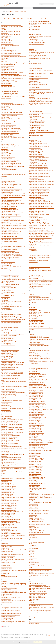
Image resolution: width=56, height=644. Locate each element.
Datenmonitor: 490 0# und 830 (9, 486)
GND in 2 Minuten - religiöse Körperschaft (11, 623)
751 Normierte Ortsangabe (8, 281)
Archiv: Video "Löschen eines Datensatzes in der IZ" (13, 393)
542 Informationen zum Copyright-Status (11, 214)
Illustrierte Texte (33, 51)
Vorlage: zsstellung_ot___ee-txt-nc (37, 477)
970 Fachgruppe (5, 332)
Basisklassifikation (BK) (7, 417)
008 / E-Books (5, 38)
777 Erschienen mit (6, 297)
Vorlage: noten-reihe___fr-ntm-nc (37, 447)
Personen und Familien (34, 275)
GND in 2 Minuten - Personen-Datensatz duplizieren (13, 621)
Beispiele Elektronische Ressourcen (10, 421)
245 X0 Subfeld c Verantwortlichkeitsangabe (12, 112)
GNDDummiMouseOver (34, 29)
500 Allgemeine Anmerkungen (8, 181)
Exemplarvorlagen (6, 573)
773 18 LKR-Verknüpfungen (8, 291)
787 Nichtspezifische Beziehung (9, 305)
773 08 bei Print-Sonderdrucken (9, 288)
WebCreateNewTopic (34, 548)
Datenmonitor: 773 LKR (7, 491)
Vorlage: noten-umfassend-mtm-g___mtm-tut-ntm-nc (41, 450)
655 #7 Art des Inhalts (7, 264)
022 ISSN (4, 49)
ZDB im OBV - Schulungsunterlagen (37, 598)
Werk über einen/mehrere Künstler (37, 566)
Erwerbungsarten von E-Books (8, 562)
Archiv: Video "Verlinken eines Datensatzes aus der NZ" (14, 396)
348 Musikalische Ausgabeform (9, 162)
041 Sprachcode (5, 68)
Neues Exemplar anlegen (35, 259)
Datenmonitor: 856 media (7, 494)
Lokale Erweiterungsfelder (35, 129)
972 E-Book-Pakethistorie (7, 340)
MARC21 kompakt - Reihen (35, 197)
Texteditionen (32, 335)
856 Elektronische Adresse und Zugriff (10, 316)
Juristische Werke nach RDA (36, 64)
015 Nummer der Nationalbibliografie (10, 46)
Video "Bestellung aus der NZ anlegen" (38, 386)
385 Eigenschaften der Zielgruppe (9, 170)
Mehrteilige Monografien (35, 221)
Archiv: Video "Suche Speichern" (9, 394)
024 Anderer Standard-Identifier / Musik (11, 55)
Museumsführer (33, 249)
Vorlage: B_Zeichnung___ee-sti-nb (37, 401)
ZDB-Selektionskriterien (35, 601)
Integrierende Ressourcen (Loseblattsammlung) (40, 58)
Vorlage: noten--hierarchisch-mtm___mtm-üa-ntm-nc (41, 442)
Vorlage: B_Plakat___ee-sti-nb (36, 400)
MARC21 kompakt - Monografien (37, 180)
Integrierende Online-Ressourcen (37, 57)
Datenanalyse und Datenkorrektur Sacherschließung (13, 478)
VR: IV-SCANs (32, 501)
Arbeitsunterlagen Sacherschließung (10, 378)
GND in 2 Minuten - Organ (7, 618)
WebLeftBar (32, 552)
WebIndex (31, 550)
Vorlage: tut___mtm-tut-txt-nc (36, 469)
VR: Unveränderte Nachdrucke (36, 532)
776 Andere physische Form (8, 295)
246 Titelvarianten (6, 117)
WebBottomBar (33, 545)
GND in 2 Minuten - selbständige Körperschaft (40, 22)
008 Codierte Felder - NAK (7, 44)
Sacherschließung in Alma (35, 311)
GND (3, 612)
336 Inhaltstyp (5, 149)
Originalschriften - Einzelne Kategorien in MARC (40, 270)
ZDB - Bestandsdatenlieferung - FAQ (37, 585)
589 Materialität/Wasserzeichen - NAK (10, 233)
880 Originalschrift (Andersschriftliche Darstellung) (13, 319)
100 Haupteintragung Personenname (10, 92)
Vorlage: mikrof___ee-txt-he (35, 430)
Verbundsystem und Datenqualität (37, 376)
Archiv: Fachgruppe (6, 385)
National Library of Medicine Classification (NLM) (40, 257)
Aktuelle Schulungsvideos (7, 358)
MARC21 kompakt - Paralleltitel (36, 194)
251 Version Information (7, 127)
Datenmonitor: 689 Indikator (8, 489)
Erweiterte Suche (5, 561)
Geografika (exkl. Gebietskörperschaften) (11, 610)
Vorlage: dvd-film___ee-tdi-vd (36, 412)
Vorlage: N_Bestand (34, 436)
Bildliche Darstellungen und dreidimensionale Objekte (14, 467)
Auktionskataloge (6, 405)
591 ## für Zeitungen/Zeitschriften (9, 236)
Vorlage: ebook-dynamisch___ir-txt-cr (38, 417)
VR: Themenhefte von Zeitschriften (37, 531)
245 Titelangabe (5, 106)
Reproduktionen (33, 302)
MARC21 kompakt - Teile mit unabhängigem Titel (40, 206)
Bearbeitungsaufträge (6, 418)
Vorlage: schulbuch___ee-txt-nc (36, 461)
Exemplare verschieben (7, 569)
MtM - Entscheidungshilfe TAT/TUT (37, 229)
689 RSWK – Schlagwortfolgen (9, 270)
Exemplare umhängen (6, 567)
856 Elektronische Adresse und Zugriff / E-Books (13, 318)
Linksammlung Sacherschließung (37, 123)
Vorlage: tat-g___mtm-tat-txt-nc (36, 466)
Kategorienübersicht (34, 81)
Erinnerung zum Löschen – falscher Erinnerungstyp (13, 559)
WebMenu (31, 555)
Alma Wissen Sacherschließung (9, 361)
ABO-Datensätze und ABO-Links (9, 355)
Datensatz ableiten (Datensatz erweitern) (11, 523)
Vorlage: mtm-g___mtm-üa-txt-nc (37, 433)
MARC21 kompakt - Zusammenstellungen (39, 213)
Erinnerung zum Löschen (7, 558)
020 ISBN (4, 47)
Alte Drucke (4, 371)
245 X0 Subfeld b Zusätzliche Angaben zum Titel (13, 111)
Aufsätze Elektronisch (7, 402)
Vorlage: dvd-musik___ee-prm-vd (37, 414)
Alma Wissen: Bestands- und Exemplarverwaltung (13, 363)
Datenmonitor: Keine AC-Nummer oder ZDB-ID (12, 512)
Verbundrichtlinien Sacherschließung (38, 375)
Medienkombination (34, 216)
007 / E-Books (5, 30)
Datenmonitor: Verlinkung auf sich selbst (11, 519)
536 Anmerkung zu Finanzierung (9, 208)
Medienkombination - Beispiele (36, 217)
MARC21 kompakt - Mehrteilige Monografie (39, 169)
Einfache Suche (5, 548)
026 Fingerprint (5, 58)
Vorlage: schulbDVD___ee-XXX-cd (37, 460)
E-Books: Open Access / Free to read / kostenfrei (13, 545)
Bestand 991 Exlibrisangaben (8, 442)
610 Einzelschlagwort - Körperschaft (10, 249)
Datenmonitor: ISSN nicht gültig (9, 510)
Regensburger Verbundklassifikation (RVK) (39, 298)
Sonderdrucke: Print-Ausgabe (36, 322)
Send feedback (27, 638)
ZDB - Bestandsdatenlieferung (36, 584)
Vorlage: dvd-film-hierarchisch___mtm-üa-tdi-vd (40, 387)
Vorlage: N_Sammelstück (35, 453)
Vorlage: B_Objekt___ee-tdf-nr (36, 398)
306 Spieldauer (5, 147)
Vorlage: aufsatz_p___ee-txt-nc (36, 392)
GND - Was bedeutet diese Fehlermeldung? (11, 613)
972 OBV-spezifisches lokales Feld (9, 342)
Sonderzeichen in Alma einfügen (37, 323)
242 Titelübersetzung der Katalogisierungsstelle (12, 105)
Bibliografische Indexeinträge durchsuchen (11, 459)
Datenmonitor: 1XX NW (7, 482)
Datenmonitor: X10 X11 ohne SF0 (9, 521)
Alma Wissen (4, 360)
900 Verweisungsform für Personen (10, 328)
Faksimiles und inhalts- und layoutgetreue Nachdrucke (14, 583)
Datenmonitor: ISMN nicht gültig (9, 508)
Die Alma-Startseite (6, 529)
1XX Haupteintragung (6, 98)
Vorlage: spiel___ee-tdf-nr (35, 465)
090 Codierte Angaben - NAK (8, 87)
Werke (31, 567)
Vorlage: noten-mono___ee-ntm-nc (37, 446)
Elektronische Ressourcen (7, 551)
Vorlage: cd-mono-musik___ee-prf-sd (37, 405)
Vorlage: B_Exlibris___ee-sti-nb (36, 393)
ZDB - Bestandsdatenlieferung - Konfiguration (40, 587)
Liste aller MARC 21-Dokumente (36, 126)
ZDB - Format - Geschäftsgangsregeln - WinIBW (40, 588)
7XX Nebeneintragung (7, 310)
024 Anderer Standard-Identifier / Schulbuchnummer (14, 57)
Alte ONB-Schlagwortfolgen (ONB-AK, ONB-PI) (12, 372)
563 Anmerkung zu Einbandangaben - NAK (11, 224)
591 (2, 235)
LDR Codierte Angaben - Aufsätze (37, 111)
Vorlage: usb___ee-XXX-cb (35, 472)
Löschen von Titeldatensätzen (36, 135)
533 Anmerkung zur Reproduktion (9, 206)
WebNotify (31, 556)
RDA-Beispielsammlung (35, 296)
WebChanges (32, 547)
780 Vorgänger (5, 299)
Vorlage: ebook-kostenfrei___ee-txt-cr (38, 419)
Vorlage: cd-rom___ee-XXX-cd (36, 406)
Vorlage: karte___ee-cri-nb (35, 427)
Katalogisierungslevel (34, 80)
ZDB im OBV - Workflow (35, 599)
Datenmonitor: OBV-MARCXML (9, 515)
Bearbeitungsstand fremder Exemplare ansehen (12, 420)
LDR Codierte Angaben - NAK (36, 116)
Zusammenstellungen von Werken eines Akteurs (40, 610)
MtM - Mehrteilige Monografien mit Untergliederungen (42, 233)
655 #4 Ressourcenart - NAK (8, 262)
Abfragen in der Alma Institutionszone (10, 350)
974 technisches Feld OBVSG (8, 345)
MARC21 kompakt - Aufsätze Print (37, 145)
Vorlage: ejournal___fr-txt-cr (35, 422)
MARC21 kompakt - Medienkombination (38, 167)
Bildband (3, 461)
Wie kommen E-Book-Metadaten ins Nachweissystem (41, 574)
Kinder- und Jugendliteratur (35, 86)
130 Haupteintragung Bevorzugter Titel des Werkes (13, 96)
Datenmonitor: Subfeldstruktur (8, 518)
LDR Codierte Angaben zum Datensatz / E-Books (40, 118)
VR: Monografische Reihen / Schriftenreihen (39, 510)
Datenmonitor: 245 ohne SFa (8, 485)
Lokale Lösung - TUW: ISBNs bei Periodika (39, 130)
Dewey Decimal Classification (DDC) (10, 527)
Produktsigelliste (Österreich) (36, 286)
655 (2, 260)
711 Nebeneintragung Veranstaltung (10, 278)
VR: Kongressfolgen (34, 506)
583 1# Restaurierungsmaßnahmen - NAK (11, 232)
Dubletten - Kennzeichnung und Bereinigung (12, 538)
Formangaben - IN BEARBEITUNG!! (9, 591)
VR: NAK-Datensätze (34, 517)
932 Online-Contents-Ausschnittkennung (11, 331)
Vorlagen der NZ (33, 482)
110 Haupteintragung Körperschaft (9, 93)
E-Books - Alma (5, 543)
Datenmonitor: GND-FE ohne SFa (9, 504)
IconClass (31, 49)
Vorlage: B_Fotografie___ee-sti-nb (37, 395)
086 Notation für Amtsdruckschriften (10, 82)
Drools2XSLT (4, 537)
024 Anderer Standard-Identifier (9, 50)
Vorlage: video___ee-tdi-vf (35, 474)
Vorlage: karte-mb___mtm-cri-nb (36, 425)
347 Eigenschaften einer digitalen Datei (10, 160)
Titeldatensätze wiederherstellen (37, 344)
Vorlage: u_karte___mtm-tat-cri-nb (37, 471)
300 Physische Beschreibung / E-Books (10, 146)
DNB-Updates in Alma (6, 532)
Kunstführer (32, 97)
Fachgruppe (4, 582)
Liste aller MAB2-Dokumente (36, 124)
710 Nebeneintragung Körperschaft (10, 276)
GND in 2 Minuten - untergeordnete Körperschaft (40, 23)
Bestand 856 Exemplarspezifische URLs (11, 435)
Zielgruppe (32, 602)
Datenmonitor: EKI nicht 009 (8, 502)
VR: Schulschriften (33, 523)
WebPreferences (33, 558)
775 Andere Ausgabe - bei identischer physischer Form (14, 294)
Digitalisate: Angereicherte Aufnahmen (10, 531)
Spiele (30, 325)
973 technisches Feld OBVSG (8, 343)
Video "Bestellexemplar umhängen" (37, 384)
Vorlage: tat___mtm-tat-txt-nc (36, 468)
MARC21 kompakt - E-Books (36, 153)
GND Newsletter (33, 25)
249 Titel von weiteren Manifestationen (10, 122)
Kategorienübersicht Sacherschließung (38, 84)
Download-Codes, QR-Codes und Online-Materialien (13, 535)
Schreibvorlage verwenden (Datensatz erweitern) (40, 312)
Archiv (3, 380)
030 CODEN (4, 61)
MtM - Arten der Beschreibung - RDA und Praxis (40, 224)
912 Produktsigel (5, 329)
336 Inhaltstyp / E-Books (7, 151)
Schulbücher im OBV (34, 314)
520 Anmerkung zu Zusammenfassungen (11, 200)
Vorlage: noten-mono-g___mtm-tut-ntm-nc (39, 444)
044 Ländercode (5, 71)
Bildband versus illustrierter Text (9, 462)
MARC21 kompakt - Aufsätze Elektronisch (39, 143)
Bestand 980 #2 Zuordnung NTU (9, 439)
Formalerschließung (6, 589)
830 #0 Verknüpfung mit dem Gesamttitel (11, 315)
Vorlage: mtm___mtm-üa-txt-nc (36, 435)
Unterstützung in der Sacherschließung (38, 357)
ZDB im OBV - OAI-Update (35, 596)
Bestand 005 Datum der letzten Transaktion (11, 423)
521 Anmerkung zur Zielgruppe (9, 202)
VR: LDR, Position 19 (34, 507)
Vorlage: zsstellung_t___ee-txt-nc (37, 479)
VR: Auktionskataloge (34, 487)
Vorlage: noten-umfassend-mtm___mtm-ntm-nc (40, 452)
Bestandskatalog (5, 451)
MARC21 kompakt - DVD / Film (36, 151)
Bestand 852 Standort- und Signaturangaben (12, 428)
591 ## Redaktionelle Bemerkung (9, 240)
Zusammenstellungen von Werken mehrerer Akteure (41, 612)
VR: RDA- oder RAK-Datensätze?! (37, 520)
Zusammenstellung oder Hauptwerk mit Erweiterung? (41, 607)
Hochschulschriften (34, 39)
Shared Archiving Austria (35, 317)
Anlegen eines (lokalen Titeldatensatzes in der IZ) (13, 374)
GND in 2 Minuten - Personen (8, 620)
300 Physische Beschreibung (8, 144)
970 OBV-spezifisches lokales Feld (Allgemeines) (13, 334)
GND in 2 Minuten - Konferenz (8, 617)
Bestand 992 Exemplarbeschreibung (10, 443)
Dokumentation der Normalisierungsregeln (11, 534)
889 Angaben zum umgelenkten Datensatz (11, 323)
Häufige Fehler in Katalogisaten (36, 44)
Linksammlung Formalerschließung (37, 121)
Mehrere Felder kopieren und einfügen (38, 219)
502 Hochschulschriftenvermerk (9, 183)
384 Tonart (4, 168)
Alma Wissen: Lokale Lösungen (9, 366)
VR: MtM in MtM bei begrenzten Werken (38, 512)
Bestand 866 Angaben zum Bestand (10, 437)
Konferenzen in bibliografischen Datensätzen (39, 89)
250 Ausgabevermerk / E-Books (9, 125)
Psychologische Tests (34, 288)
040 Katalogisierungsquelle (8, 66)
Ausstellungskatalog (6, 412)
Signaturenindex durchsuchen (36, 320)
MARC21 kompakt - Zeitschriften (37, 211)
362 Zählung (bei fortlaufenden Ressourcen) (12, 163)
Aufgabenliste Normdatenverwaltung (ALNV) (12, 401)
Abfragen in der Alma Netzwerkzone (10, 352)
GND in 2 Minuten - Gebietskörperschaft (11, 615)
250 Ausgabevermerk (6, 124)
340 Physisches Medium (7, 158)
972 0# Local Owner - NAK (8, 339)
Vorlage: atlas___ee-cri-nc (35, 389)
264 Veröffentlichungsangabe (8, 136)
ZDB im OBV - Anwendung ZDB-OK (37, 595)
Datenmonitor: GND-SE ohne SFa (9, 505)
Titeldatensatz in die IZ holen (36, 336)
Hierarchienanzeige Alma (35, 35)
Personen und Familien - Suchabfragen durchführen (41, 280)
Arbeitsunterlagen (6, 377)
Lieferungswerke (33, 119)
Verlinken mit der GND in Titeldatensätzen (39, 379)
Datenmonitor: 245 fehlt (7, 483)
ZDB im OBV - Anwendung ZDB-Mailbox (38, 593)
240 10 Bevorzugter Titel (7, 103)
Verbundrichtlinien (33, 371)
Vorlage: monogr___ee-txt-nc (36, 431)
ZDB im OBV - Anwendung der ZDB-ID (38, 591)
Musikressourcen (33, 251)
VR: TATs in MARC (33, 529)
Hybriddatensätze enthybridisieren (37, 42)
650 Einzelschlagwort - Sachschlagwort (11, 254)
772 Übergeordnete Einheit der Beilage (10, 284)
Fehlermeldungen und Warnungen (9, 588)
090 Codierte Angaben (7, 85)
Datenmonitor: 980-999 (7, 496)
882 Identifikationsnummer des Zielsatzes (11, 321)
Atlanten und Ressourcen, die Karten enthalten (12, 399)
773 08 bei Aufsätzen (6, 286)
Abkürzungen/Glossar (7, 353)
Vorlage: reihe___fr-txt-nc (35, 457)
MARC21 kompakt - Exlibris (35, 154)
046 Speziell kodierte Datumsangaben (10, 74)
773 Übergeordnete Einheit (8, 292)
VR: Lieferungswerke (34, 509)
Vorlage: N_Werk (33, 455)
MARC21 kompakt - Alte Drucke (36, 142)
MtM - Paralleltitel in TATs (35, 241)
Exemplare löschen (6, 566)
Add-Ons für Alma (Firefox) (8, 356)
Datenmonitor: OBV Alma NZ (8, 513)
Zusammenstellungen (34, 609)
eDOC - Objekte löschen (7, 547)
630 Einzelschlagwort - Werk (8, 251)
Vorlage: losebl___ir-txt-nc (35, 428)
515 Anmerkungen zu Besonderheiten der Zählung (13, 195)
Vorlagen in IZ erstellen (34, 485)
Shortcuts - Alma (33, 318)
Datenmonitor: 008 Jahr (7, 480)
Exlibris (3, 575)
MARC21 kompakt (33, 140)
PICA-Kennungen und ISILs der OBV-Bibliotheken (40, 285)
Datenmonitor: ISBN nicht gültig (9, 507)
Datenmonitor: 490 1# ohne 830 (9, 488)
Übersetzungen (33, 617)
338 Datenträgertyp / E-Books (8, 157)
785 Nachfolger (5, 300)
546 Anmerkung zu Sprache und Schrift (10, 219)
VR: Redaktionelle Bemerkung (36, 521)
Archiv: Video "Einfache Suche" (9, 389)
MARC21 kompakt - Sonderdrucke (37, 200)
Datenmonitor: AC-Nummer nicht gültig (10, 501)
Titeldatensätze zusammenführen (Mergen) (39, 346)
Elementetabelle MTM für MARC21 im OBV (11, 553)
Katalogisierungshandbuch (13, 11)
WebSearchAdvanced (34, 563)
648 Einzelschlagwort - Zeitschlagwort (10, 253)
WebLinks (31, 553)
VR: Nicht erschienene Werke (36, 518)
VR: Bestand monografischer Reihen (37, 488)
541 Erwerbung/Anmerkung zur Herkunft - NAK (12, 213)
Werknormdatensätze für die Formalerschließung (40, 569)
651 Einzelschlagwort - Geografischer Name (12, 256)
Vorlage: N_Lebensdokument (36, 439)
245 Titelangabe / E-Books (8, 108)
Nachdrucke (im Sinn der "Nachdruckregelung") (40, 256)
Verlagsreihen (32, 378)
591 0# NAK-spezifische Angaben (9, 241)
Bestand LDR (4, 445)
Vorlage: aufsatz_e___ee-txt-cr (36, 390)
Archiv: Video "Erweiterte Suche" (9, 391)
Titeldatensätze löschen (35, 342)
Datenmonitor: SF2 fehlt (7, 516)
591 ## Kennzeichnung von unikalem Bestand (12, 238)
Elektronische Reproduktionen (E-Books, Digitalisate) (14, 550)
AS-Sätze (4, 397)
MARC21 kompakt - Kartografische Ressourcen (40, 164)
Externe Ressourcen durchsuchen (9, 577)
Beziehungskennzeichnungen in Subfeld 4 (11, 458)
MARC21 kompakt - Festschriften (37, 156)
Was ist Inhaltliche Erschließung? (37, 542)
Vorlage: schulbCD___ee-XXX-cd (36, 458)
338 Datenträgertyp (6, 155)
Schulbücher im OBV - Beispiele (36, 315)
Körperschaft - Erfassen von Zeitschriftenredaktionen (41, 102)
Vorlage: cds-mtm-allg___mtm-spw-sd (38, 408)
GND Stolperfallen (33, 28)
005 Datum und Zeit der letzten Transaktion (11, 25)
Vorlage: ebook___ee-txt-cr (35, 420)
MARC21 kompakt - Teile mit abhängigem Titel (40, 202)
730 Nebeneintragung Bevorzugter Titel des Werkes (13, 280)
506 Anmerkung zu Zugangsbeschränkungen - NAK (13, 194)
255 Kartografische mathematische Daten (11, 128)
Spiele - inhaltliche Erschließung (36, 326)
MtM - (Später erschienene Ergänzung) (38, 222)
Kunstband (32, 95)
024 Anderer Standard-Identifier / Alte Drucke (12, 52)
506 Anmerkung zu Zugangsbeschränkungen (12, 189)
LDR (30, 110)
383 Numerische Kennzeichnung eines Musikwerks (13, 166)
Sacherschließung (33, 309)
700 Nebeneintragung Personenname (10, 275)
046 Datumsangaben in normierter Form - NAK (12, 72)
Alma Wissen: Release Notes (8, 369)
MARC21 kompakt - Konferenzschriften (38, 165)
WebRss (31, 560)
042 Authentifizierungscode (8, 69)
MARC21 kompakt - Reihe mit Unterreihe (38, 195)
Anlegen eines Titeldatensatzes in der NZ (11, 375)
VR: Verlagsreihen (33, 537)
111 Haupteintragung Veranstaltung (10, 95)
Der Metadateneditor (6, 526)
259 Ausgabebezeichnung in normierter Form (12, 130)
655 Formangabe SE (6, 265)
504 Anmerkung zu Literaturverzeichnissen (11, 184)
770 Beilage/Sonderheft (7, 283)
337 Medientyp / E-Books (7, 154)
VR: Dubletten (32, 493)
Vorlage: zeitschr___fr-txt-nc (35, 476)
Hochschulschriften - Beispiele (36, 41)
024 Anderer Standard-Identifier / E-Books (11, 53)
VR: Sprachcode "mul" (34, 528)
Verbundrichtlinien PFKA (35, 373)
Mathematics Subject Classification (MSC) (39, 214)
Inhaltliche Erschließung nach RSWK (37, 55)
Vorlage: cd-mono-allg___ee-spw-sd (37, 403)
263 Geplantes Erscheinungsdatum (10, 131)
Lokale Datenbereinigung (35, 127)
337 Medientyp (5, 152)
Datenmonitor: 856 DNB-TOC (8, 493)
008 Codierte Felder (6, 39)
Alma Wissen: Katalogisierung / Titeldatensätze (12, 364)
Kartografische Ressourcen (35, 69)
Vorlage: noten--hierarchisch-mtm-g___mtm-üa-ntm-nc (41, 441)
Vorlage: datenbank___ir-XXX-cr (36, 411)
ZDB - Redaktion (33, 590)
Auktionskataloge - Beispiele (8, 407)
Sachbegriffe (32, 307)
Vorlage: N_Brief (33, 438)
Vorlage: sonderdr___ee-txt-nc (36, 463)
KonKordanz (32, 91)
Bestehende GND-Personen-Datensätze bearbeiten (13, 453)
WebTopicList (23, 11)
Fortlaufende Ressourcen (7, 596)
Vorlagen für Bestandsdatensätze (37, 483)
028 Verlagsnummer (6, 60)
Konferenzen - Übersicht (35, 88)
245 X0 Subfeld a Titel (7, 109)
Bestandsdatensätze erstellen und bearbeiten (12, 447)
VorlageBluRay (32, 480)
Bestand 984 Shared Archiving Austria (10, 440)
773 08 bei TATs (5, 289)
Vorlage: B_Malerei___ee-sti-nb (36, 397)
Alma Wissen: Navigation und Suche (10, 367)
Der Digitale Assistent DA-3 (8, 524)
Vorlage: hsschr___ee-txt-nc (35, 424)
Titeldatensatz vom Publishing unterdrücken (39, 338)
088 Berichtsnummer (6, 83)
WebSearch (32, 561)
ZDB (30, 582)
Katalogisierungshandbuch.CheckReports (39, 78)
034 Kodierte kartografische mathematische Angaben (14, 63)
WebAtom (31, 544)
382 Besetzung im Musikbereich (9, 165)
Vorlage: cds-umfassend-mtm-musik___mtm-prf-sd (41, 409)
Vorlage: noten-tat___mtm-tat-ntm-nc (38, 449)
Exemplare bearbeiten (6, 564)
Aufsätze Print (5, 404)
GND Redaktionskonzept (35, 26)
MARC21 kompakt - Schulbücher (37, 199)
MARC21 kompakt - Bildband (36, 150)
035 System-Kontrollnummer (8, 65)
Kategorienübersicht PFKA (35, 83)
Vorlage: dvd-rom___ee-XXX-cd (36, 416)
